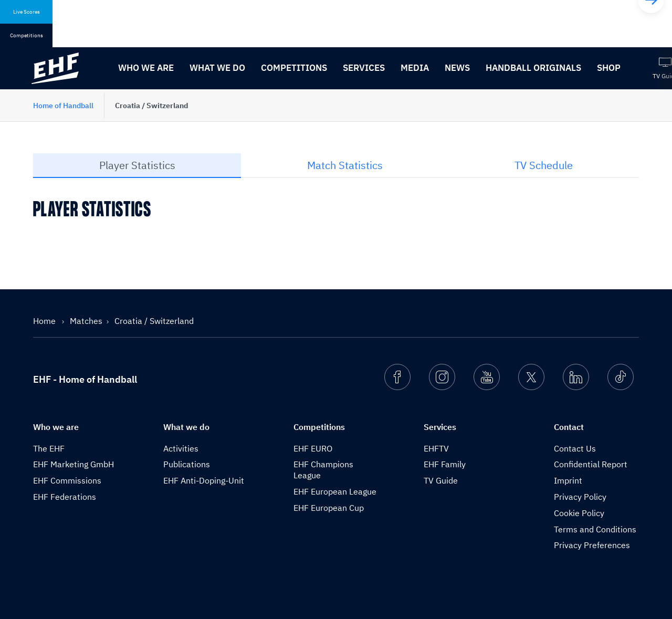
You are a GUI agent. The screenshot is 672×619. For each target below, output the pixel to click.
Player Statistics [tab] (137, 165)
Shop (609, 68)
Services (364, 68)
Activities (181, 448)
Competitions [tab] (27, 35)
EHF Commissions (67, 480)
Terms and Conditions (595, 529)
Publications (187, 464)
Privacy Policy (580, 497)
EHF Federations (65, 497)
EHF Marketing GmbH (73, 464)
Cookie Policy (579, 513)
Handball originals (533, 68)
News (457, 68)
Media (415, 68)
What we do (217, 68)
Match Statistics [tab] (345, 165)
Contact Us (575, 448)
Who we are (146, 68)
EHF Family (445, 464)
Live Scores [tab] (27, 12)
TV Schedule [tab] (544, 165)
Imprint (568, 480)
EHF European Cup (329, 508)
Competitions (294, 68)
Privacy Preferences (592, 545)
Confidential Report (591, 464)
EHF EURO (313, 448)
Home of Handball (63, 106)
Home (45, 321)
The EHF (49, 448)
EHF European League (335, 491)
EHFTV (436, 448)
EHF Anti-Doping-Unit (204, 480)
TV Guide (441, 480)
